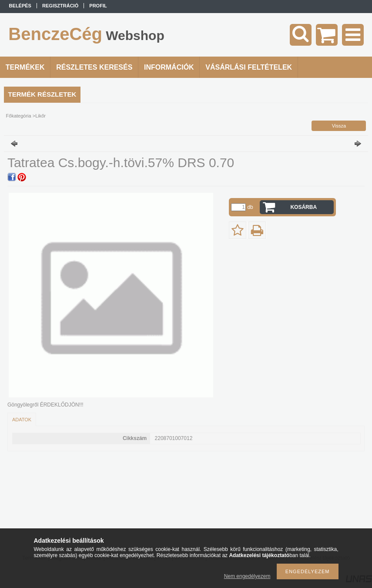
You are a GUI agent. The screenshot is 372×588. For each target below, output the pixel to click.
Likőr (40, 116)
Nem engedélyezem (247, 576)
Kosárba (303, 207)
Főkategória (19, 116)
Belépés (20, 6)
